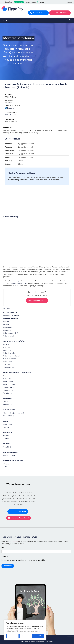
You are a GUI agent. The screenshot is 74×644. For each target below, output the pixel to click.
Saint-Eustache (9, 387)
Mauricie (7, 444)
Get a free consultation (37, 300)
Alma (5, 467)
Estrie (6, 421)
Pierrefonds (8, 327)
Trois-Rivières (8, 447)
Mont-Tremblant (9, 384)
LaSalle (6, 324)
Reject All (25, 636)
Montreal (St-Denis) (11, 319)
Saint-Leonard (9, 336)
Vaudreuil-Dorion (10, 367)
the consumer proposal (18, 283)
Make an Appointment (18, 518)
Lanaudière (8, 399)
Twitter (47, 638)
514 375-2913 (10, 115)
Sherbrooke (8, 424)
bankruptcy (15, 281)
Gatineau (7, 436)
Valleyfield (7, 365)
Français (69, 2)
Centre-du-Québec (11, 452)
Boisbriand (7, 379)
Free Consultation (60, 13)
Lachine (6, 322)
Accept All (38, 636)
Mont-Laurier (8, 382)
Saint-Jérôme (8, 390)
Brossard (7, 344)
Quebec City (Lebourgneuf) (14, 413)
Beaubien (11, 108)
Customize (13, 636)
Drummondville (9, 455)
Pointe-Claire (8, 330)
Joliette (6, 402)
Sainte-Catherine (10, 359)
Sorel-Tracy (8, 362)
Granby (6, 427)
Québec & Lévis (9, 410)
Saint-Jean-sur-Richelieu (12, 356)
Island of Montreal (11, 313)
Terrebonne (8, 393)
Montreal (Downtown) (11, 316)
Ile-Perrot (7, 347)
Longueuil (7, 350)
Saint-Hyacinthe (9, 353)
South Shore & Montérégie (14, 341)
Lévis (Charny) (9, 416)
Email (4, 548)
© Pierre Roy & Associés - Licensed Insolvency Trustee (37, 641)
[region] (25, 630)
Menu (6, 20)
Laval (5, 376)
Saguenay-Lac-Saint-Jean (13, 461)
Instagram (54, 638)
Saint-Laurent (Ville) (11, 333)
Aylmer (6, 438)
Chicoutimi (7, 464)
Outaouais (8, 433)
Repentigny (8, 404)
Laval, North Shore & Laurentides (17, 373)
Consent (6, 556)
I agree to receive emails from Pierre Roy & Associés (24, 560)
